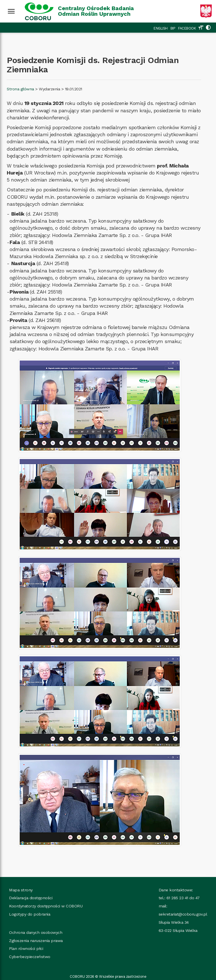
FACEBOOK (187, 28)
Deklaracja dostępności (31, 898)
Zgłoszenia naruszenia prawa (36, 941)
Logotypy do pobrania (30, 914)
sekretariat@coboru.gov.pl (183, 914)
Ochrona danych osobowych (36, 932)
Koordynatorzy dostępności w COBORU (46, 906)
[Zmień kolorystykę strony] (208, 28)
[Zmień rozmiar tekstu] (201, 28)
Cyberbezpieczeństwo (30, 957)
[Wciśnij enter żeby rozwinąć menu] (11, 11)
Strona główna (20, 89)
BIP (173, 28)
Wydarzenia (49, 89)
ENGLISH (161, 28)
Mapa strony (21, 890)
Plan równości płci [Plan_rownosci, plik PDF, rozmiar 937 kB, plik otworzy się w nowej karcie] (26, 948)
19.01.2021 (74, 89)
